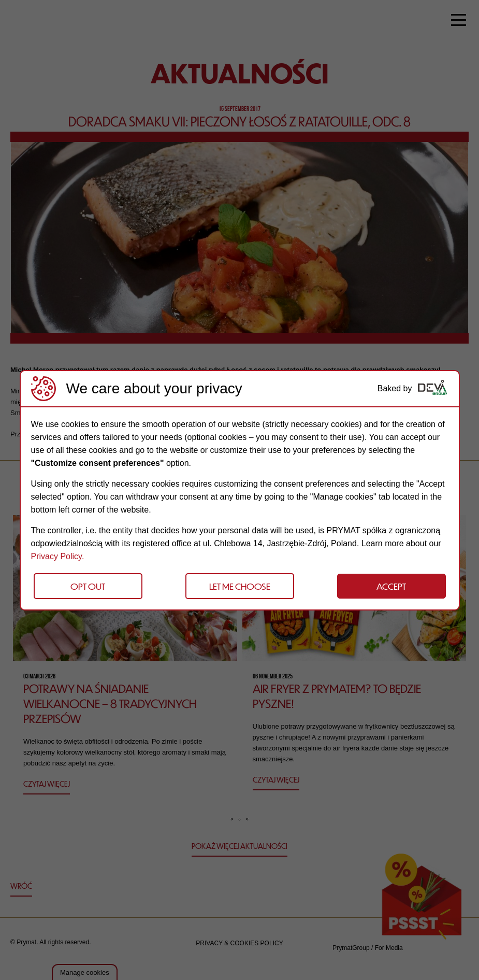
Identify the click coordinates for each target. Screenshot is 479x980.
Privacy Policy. (58, 556)
